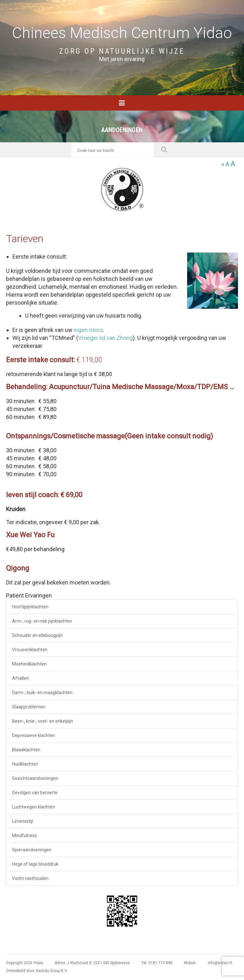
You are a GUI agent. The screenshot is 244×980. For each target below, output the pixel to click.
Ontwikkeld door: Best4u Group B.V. (37, 971)
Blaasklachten (26, 750)
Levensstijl (23, 821)
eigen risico (88, 330)
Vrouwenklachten (30, 650)
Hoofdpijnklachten (30, 607)
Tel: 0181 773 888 (157, 963)
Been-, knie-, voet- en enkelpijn (43, 721)
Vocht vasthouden (30, 878)
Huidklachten (25, 764)
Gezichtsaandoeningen (35, 778)
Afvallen (20, 678)
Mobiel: (190, 963)
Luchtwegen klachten (34, 807)
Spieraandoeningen (32, 850)
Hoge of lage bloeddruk (35, 864)
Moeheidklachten (29, 664)
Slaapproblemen (29, 707)
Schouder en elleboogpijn (37, 635)
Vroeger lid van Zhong (105, 338)
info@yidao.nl (220, 963)
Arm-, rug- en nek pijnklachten (42, 621)
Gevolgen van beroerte (35, 793)
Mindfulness (24, 835)
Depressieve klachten (34, 735)
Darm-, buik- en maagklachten (42, 693)
